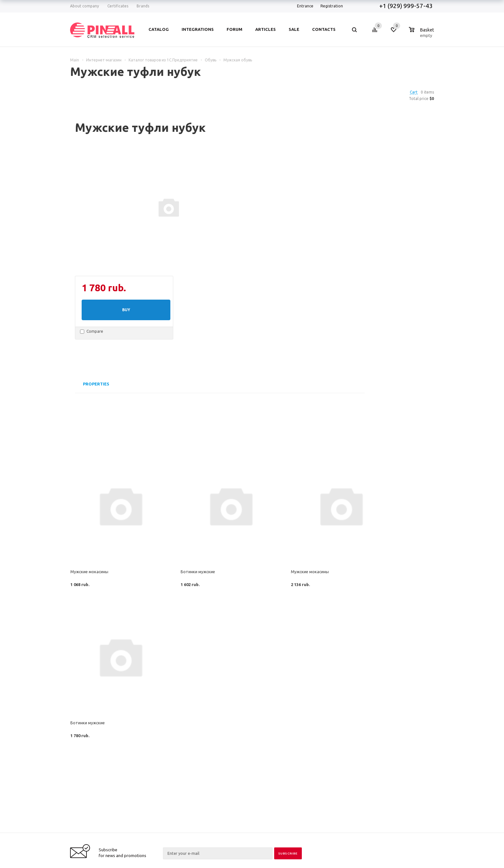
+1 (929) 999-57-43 (407, 6)
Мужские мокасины (89, 572)
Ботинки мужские (198, 572)
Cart (414, 92)
